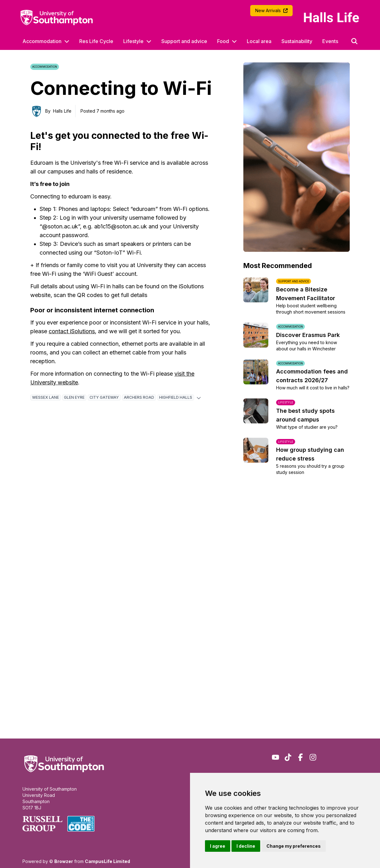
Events (330, 41)
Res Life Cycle (96, 41)
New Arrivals (271, 10)
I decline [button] (246, 846)
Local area (259, 41)
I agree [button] (218, 846)
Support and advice (184, 41)
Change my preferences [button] (294, 846)
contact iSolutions (72, 331)
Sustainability (297, 41)
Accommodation (42, 41)
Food (223, 41)
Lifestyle (133, 41)
